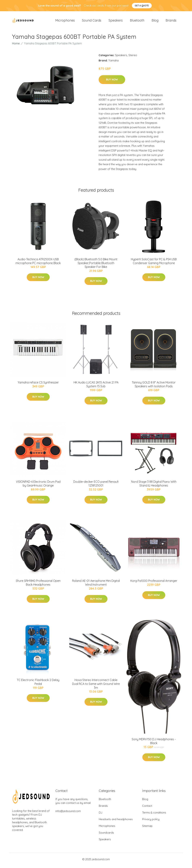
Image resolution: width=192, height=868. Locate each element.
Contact (147, 808)
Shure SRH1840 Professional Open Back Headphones (38, 585)
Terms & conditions (154, 815)
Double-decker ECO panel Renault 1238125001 (96, 486)
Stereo (133, 58)
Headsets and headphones (116, 822)
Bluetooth (137, 22)
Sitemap (147, 828)
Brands (171, 22)
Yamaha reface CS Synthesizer (38, 385)
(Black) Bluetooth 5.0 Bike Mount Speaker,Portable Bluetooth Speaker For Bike (96, 266)
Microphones (65, 22)
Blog (155, 22)
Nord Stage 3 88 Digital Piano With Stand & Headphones (154, 486)
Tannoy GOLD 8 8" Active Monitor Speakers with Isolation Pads (154, 387)
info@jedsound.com (68, 814)
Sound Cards (92, 22)
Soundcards (106, 835)
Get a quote (142, 6)
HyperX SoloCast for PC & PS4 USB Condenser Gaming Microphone (154, 264)
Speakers (116, 22)
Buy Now (112, 82)
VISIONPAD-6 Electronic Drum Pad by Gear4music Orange (38, 486)
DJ (101, 815)
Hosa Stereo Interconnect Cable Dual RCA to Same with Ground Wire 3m (96, 686)
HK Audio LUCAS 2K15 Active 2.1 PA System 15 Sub (96, 387)
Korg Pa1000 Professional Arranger (154, 583)
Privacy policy (151, 822)
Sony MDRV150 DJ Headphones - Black (154, 744)
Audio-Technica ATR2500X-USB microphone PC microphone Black (38, 264)
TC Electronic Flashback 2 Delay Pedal (38, 684)
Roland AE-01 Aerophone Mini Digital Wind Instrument (96, 585)
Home (16, 46)
